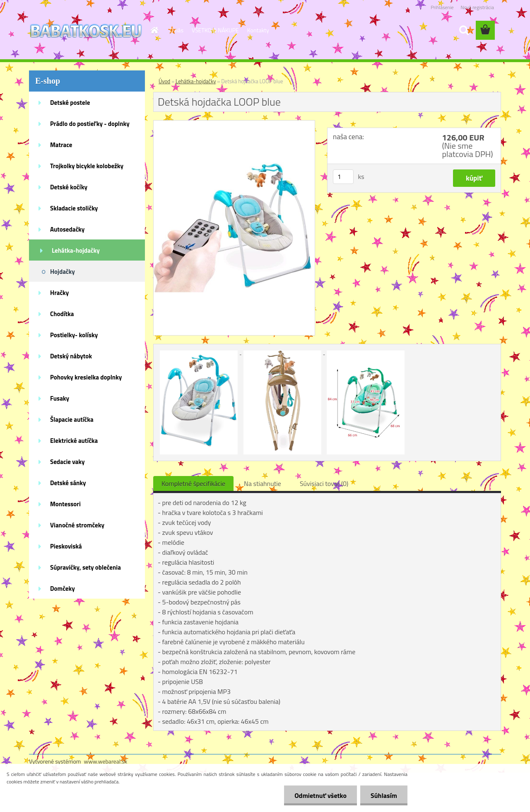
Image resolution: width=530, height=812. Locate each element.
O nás (177, 30)
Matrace (61, 145)
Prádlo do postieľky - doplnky (90, 124)
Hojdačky (63, 272)
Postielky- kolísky (74, 335)
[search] (464, 30)
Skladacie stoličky (74, 208)
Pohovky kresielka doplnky (86, 377)
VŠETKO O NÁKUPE (215, 30)
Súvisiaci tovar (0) (324, 483)
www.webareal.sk (106, 761)
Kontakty (258, 30)
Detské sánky (68, 483)
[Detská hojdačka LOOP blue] (234, 124)
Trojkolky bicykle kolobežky (87, 166)
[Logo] (86, 31)
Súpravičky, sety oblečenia (86, 567)
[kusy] (343, 177)
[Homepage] (154, 30)
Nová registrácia (477, 7)
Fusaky (60, 398)
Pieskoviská (66, 546)
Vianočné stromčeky (77, 525)
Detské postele (70, 103)
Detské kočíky (69, 187)
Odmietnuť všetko (320, 795)
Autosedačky (67, 229)
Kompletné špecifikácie (193, 483)
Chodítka (62, 314)
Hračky (59, 293)
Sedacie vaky (67, 462)
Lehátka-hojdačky (76, 250)
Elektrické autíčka (74, 441)
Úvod (164, 81)
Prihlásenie (442, 7)
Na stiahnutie (263, 483)
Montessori (65, 504)
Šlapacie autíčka (72, 419)
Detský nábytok (71, 356)
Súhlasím (384, 795)
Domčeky (63, 588)
